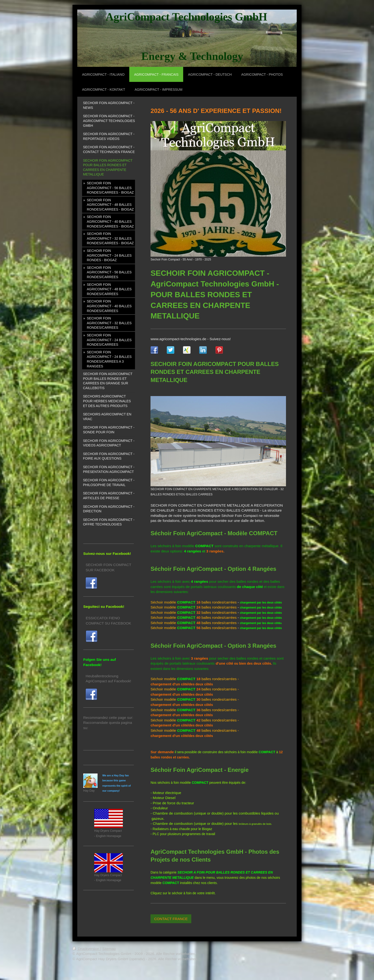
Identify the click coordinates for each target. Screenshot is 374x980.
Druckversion (86, 949)
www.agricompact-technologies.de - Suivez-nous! (191, 339)
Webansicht (292, 949)
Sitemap (109, 949)
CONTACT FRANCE (171, 919)
